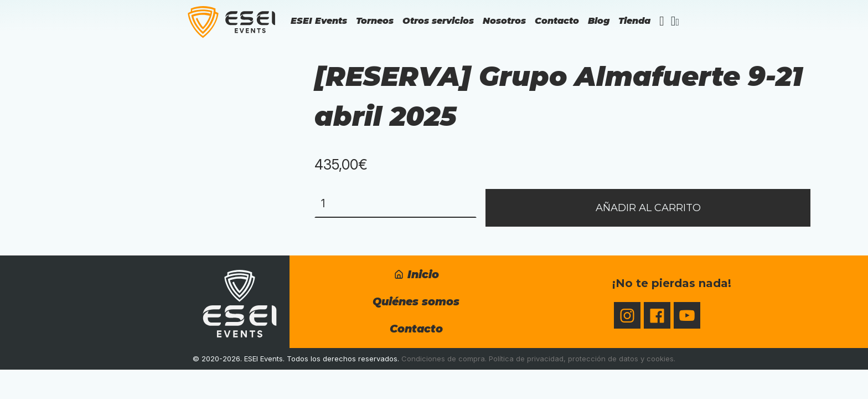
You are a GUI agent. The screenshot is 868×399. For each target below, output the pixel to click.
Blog (599, 21)
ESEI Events (319, 21)
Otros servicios (438, 21)
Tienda (634, 21)
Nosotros (504, 21)
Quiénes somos (416, 301)
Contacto (557, 21)
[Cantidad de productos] (396, 204)
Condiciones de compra (443, 359)
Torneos (375, 21)
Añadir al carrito (648, 208)
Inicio (416, 274)
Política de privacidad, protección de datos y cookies (581, 359)
